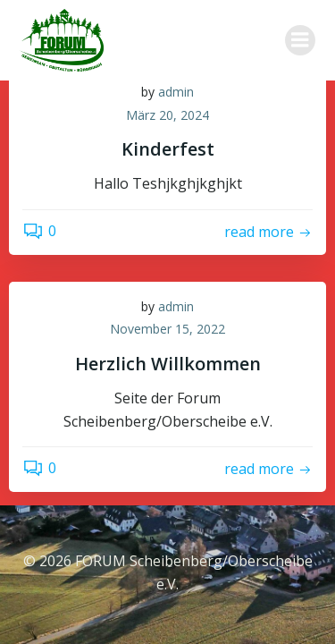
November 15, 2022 (167, 329)
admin (176, 92)
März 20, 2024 (167, 115)
